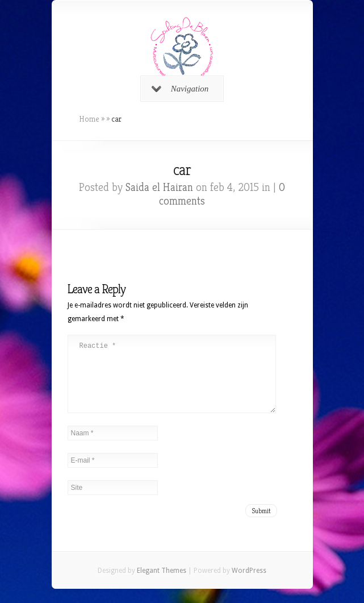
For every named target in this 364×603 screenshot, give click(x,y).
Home (89, 119)
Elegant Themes (162, 584)
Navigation (180, 89)
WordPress (249, 584)
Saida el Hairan (159, 187)
